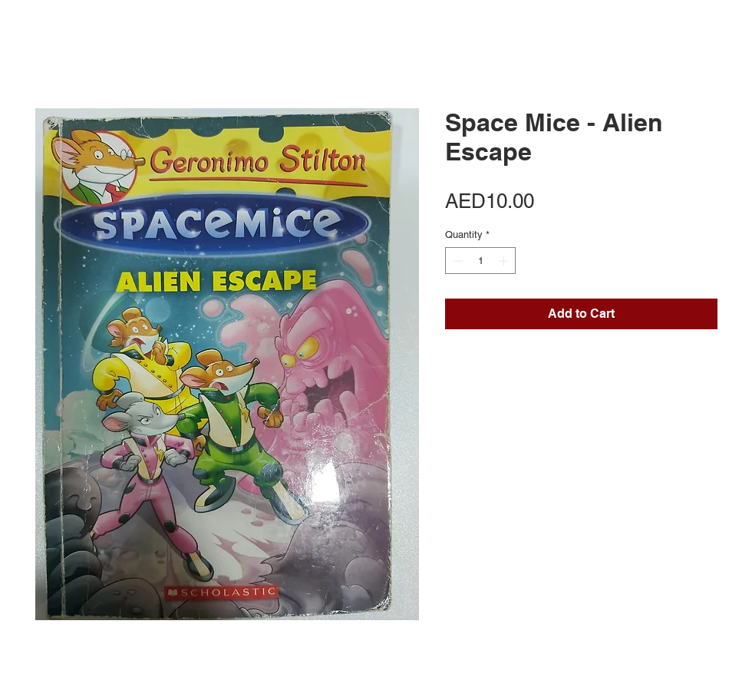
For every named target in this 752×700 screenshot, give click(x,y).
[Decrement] (457, 261)
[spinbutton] (481, 261)
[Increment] (505, 261)
